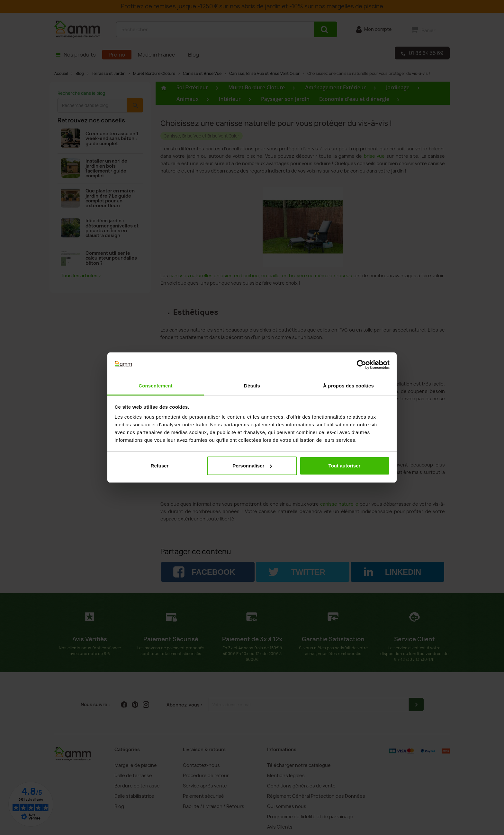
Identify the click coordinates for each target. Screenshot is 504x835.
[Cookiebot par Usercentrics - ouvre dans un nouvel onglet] (361, 365)
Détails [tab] (252, 386)
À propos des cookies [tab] (348, 386)
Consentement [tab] (155, 386)
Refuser (160, 466)
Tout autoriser (345, 466)
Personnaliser (252, 466)
